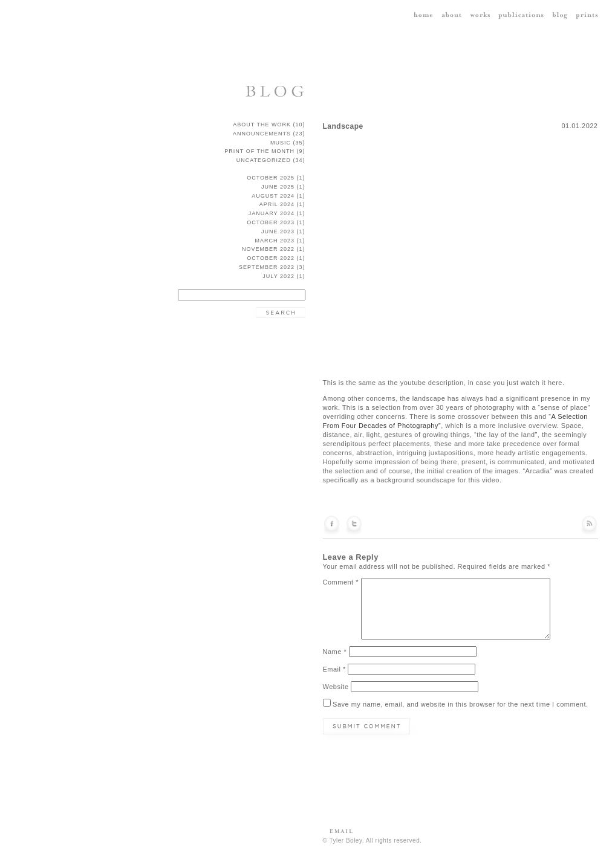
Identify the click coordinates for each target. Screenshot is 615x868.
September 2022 (267, 267)
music (281, 143)
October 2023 (271, 222)
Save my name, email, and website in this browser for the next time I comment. (460, 704)
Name (335, 652)
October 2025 (271, 178)
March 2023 (275, 241)
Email (334, 669)
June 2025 (278, 187)
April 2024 (277, 204)
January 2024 (272, 213)
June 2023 (278, 232)
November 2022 (268, 249)
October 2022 (271, 258)
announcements (262, 134)
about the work (262, 125)
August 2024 (273, 196)
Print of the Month (259, 151)
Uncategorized (264, 160)
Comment (341, 582)
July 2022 (278, 276)
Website (336, 687)
